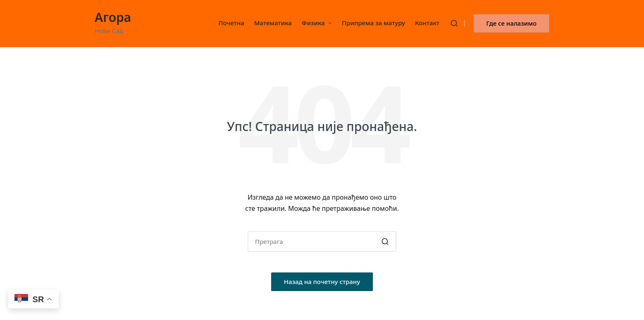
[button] (511, 23)
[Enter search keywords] (322, 241)
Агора (113, 17)
